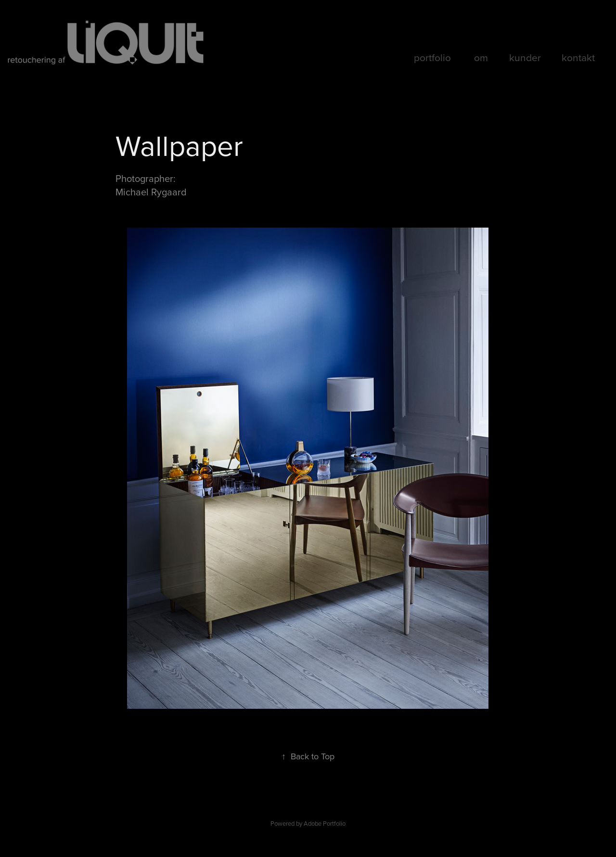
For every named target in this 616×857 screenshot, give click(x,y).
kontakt (578, 57)
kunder (525, 57)
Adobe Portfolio (325, 823)
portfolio (432, 57)
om (481, 57)
